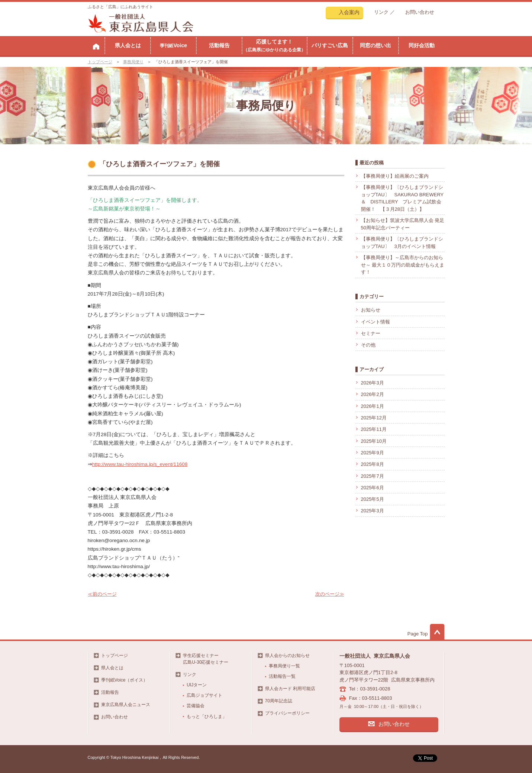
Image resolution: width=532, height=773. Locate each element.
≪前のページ (102, 594)
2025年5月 (373, 499)
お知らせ (371, 310)
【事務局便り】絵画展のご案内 (395, 176)
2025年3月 (373, 511)
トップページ (100, 62)
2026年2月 (373, 394)
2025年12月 (374, 418)
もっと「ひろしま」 (207, 716)
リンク (381, 12)
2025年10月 (374, 441)
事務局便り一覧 (284, 666)
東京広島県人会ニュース (126, 705)
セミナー (371, 333)
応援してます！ (274, 45)
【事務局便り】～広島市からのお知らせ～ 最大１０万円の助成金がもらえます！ (403, 265)
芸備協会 (196, 706)
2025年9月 (373, 453)
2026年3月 (373, 383)
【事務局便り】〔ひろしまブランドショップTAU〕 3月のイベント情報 (402, 243)
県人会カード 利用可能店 (290, 689)
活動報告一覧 (282, 676)
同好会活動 (422, 45)
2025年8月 (373, 464)
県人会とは (128, 45)
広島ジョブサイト (204, 695)
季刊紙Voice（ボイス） (125, 680)
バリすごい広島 (330, 45)
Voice (173, 45)
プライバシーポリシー (287, 713)
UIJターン (197, 685)
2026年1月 (373, 406)
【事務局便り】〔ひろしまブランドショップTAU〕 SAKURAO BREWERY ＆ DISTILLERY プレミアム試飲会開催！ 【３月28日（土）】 (402, 198)
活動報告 (219, 45)
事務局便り (133, 62)
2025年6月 (373, 488)
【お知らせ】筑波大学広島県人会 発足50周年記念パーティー (403, 224)
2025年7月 (373, 476)
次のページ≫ (330, 594)
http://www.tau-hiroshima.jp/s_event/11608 (140, 464)
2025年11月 (374, 429)
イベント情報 (375, 322)
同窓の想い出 (375, 45)
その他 (368, 345)
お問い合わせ (420, 12)
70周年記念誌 (279, 701)
